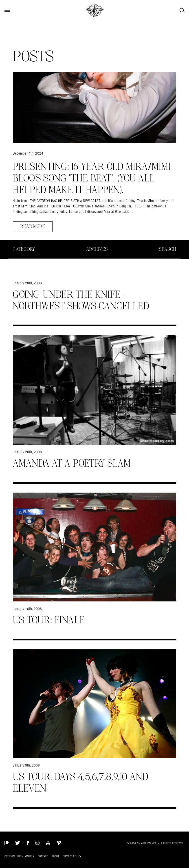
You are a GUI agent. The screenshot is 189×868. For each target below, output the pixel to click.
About (55, 856)
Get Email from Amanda (19, 856)
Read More (33, 226)
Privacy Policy (72, 856)
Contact (43, 856)
